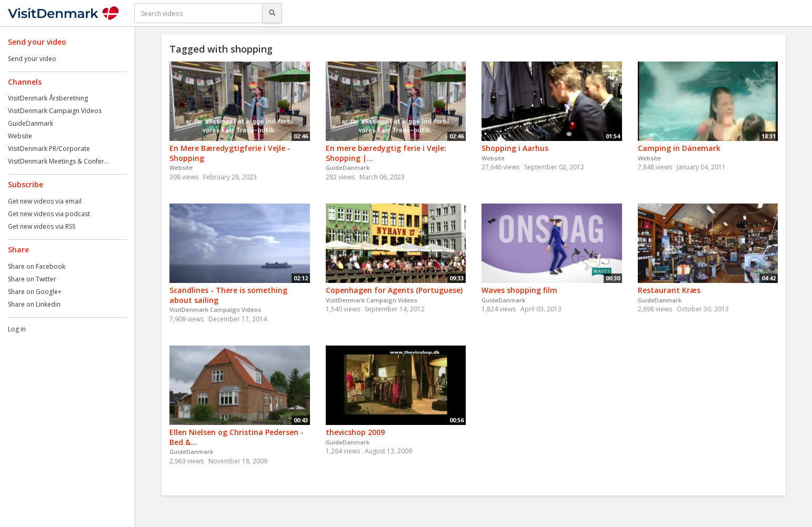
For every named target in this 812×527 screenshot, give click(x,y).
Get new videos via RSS (42, 226)
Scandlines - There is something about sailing (228, 295)
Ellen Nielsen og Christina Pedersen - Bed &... (237, 437)
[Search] (272, 13)
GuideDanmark (31, 123)
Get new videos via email (45, 201)
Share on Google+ (35, 292)
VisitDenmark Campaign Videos (55, 111)
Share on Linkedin (34, 304)
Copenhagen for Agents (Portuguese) (394, 290)
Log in (17, 329)
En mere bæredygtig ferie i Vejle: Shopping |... (386, 153)
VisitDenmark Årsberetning (48, 98)
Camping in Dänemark (679, 148)
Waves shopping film (519, 290)
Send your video (32, 59)
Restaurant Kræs (669, 290)
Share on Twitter (32, 279)
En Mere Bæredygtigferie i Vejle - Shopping (230, 153)
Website (20, 136)
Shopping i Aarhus (515, 148)
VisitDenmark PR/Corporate (49, 149)
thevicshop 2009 (355, 432)
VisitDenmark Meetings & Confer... (58, 161)
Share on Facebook (37, 266)
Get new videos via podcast (49, 214)
